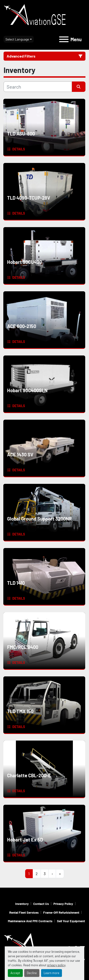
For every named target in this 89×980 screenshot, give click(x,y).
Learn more (52, 973)
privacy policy (56, 965)
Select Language (17, 39)
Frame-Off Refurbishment (61, 912)
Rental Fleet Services (24, 912)
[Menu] (64, 39)
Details (19, 149)
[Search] (38, 87)
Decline (32, 973)
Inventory (22, 904)
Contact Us (41, 904)
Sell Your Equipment (71, 921)
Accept (15, 973)
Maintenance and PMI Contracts (30, 921)
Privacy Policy (63, 904)
